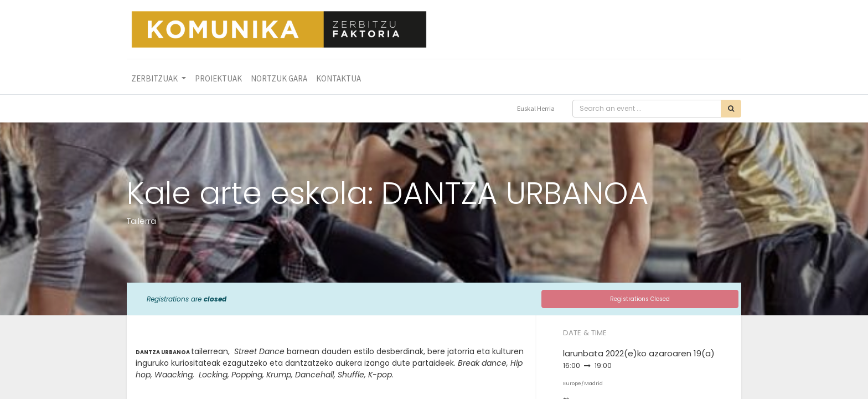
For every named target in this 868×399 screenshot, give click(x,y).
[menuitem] (218, 79)
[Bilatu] (731, 109)
